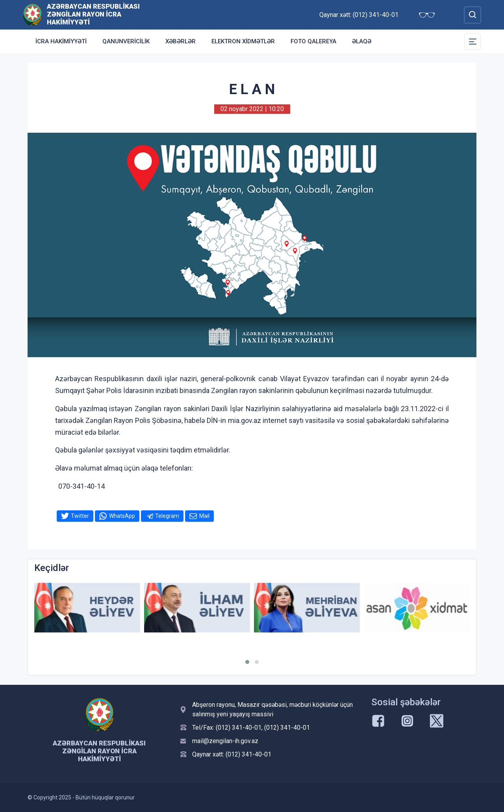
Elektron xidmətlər (243, 41)
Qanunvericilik (126, 41)
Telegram (167, 516)
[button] (247, 662)
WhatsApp (122, 516)
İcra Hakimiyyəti (61, 41)
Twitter (80, 516)
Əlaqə (362, 41)
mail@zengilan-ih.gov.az (225, 741)
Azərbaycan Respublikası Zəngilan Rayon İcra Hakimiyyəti (93, 14)
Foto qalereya (313, 41)
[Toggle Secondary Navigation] (472, 41)
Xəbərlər (181, 41)
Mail (204, 516)
